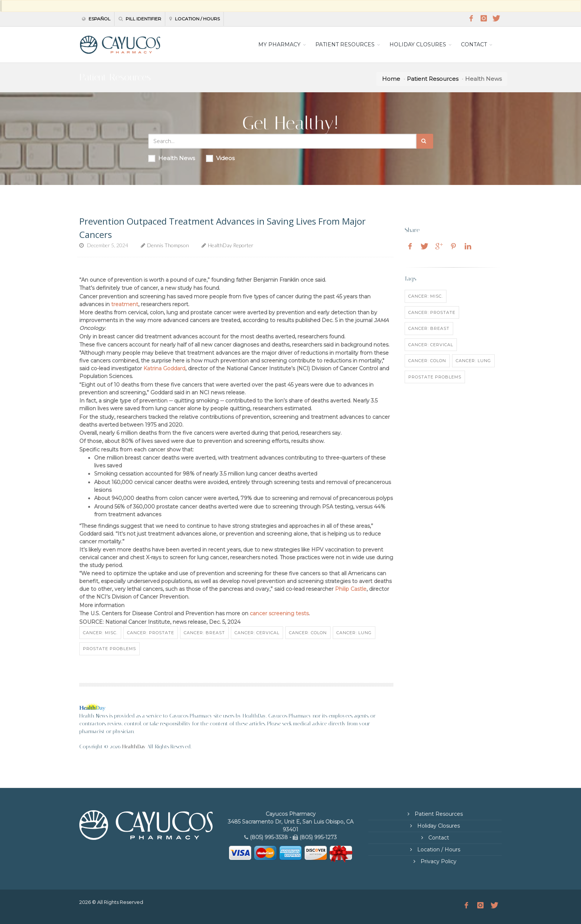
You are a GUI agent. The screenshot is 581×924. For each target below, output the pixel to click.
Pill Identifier (140, 19)
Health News (172, 158)
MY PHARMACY (279, 44)
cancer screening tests (279, 613)
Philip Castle (351, 589)
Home (391, 79)
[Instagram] (484, 19)
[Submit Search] (425, 141)
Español (96, 19)
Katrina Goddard (164, 368)
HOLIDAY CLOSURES (418, 44)
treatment (125, 304)
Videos (220, 158)
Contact (438, 838)
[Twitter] (496, 19)
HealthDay (134, 747)
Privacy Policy (438, 861)
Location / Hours (195, 19)
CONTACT (474, 44)
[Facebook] (471, 19)
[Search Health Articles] (282, 141)
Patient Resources (433, 79)
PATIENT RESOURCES (345, 44)
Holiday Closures (438, 826)
